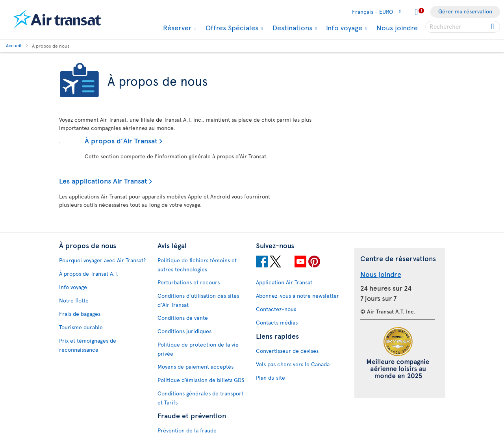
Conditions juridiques (184, 331)
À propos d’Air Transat (121, 140)
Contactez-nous (276, 309)
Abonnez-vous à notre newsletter (297, 296)
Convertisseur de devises (287, 351)
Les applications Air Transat (103, 181)
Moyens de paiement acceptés (195, 366)
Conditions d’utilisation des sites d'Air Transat (198, 300)
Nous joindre (397, 27)
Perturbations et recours (189, 282)
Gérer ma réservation (465, 11)
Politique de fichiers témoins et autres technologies (197, 265)
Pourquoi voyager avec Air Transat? (102, 260)
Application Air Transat (284, 282)
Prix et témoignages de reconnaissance (88, 345)
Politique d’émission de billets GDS (201, 380)
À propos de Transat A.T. (89, 274)
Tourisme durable (81, 327)
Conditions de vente (183, 318)
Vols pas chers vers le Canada (293, 364)
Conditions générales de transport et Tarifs (200, 398)
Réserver (176, 28)
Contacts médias (277, 322)
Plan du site (271, 377)
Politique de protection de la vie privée (198, 349)
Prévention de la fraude (187, 430)
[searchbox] (463, 27)
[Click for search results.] (493, 27)
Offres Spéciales (231, 28)
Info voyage (343, 28)
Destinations (291, 28)
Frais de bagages (80, 314)
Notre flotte (74, 300)
